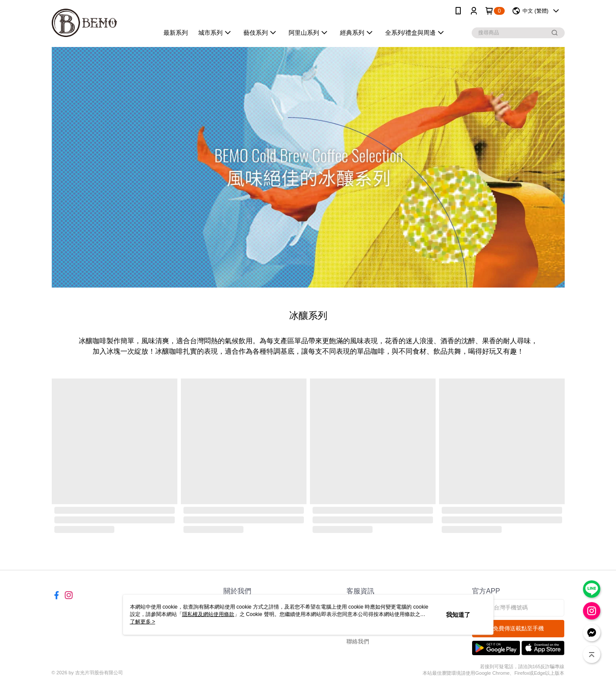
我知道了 (458, 615)
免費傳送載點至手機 (518, 628)
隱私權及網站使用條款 (208, 614)
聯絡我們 (358, 641)
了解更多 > (143, 622)
